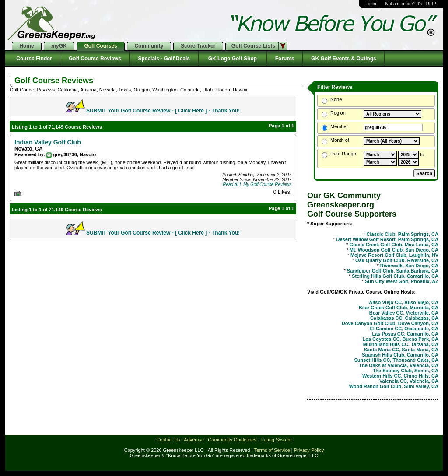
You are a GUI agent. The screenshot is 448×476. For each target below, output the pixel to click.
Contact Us (168, 440)
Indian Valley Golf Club (48, 142)
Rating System (276, 440)
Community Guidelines (232, 440)
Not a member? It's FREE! (411, 4)
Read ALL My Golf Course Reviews (257, 184)
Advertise (194, 440)
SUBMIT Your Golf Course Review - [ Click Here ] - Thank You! (163, 111)
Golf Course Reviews (95, 59)
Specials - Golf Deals (164, 59)
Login (371, 4)
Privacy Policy (309, 450)
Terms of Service (272, 450)
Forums (285, 59)
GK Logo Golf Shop (233, 59)
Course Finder (33, 59)
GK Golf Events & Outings (343, 59)
